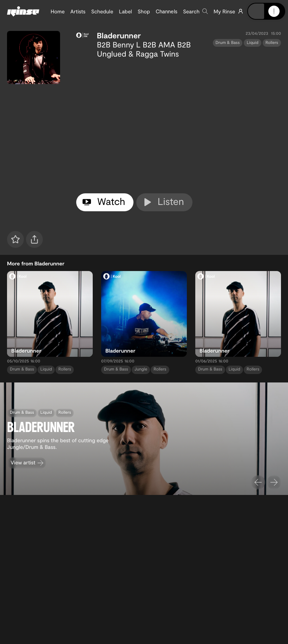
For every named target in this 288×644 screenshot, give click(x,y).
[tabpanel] (179, 124)
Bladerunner (119, 36)
